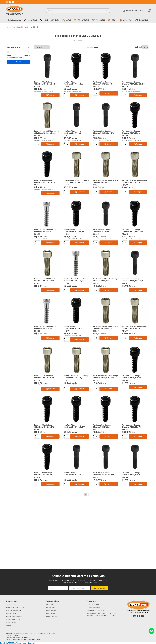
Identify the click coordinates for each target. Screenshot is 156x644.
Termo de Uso (11, 614)
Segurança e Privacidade (15, 608)
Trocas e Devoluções (14, 611)
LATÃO (66, 20)
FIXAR (44, 20)
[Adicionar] (35, 94)
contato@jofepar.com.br (95, 611)
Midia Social (10, 626)
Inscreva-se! (99, 588)
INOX (55, 20)
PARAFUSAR (30, 20)
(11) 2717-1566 (93, 605)
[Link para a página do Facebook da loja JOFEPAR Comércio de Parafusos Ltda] (10, 2)
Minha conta (51, 608)
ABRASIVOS (126, 20)
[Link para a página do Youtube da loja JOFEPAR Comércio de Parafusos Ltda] (13, 2)
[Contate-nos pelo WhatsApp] (151, 631)
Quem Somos (11, 605)
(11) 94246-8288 (93, 608)
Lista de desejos (52, 617)
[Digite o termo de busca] (75, 11)
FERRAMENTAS (81, 20)
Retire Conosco (11, 623)
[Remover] (35, 96)
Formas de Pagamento (14, 617)
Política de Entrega (13, 620)
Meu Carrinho (51, 614)
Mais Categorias (14, 20)
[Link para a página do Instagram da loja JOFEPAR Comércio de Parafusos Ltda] (7, 2)
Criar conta (50, 605)
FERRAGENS (98, 20)
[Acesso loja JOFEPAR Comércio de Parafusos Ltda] (133, 11)
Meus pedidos (51, 611)
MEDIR (112, 20)
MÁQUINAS (142, 20)
